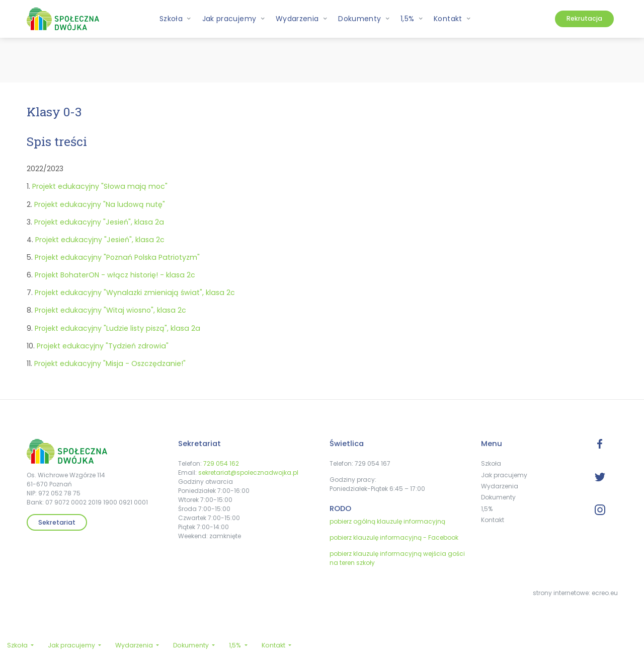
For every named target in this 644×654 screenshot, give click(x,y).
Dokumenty (498, 497)
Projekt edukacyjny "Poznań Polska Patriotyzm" (117, 257)
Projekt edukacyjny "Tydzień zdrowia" (103, 346)
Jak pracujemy (504, 475)
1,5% (487, 509)
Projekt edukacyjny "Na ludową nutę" (100, 204)
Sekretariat (57, 522)
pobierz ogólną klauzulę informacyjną (387, 521)
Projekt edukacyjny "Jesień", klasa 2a (99, 222)
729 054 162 (221, 463)
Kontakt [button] (452, 19)
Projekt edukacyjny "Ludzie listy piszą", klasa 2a (117, 328)
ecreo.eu (605, 593)
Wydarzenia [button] (302, 19)
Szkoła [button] (176, 19)
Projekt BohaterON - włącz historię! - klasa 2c (115, 275)
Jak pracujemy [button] (234, 19)
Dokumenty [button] (364, 19)
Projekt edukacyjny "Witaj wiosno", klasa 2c (110, 310)
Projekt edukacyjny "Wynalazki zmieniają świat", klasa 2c (135, 293)
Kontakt (493, 520)
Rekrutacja (584, 18)
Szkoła (491, 463)
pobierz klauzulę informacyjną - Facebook (394, 537)
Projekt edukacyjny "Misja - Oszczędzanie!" (110, 364)
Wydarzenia (500, 486)
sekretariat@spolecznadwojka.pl (248, 473)
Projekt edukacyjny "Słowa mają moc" (100, 186)
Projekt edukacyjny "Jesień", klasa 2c (100, 240)
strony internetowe (561, 593)
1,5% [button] (412, 19)
